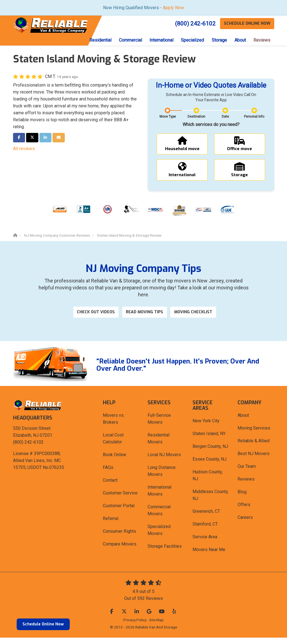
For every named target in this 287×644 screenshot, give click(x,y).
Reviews (246, 485)
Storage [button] (217, 40)
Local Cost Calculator (113, 445)
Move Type (168, 117)
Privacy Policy (135, 626)
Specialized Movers (159, 536)
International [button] (158, 40)
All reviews (24, 149)
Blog (242, 498)
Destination (196, 117)
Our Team (247, 473)
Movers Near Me (209, 556)
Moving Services (254, 434)
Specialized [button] (190, 40)
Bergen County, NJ (210, 453)
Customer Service (120, 499)
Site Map (156, 626)
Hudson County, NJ (208, 482)
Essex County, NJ (209, 465)
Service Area (205, 543)
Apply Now (173, 8)
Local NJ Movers (164, 461)
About (243, 422)
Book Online (114, 461)
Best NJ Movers (254, 460)
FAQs (108, 474)
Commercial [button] (126, 40)
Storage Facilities (165, 553)
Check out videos (94, 318)
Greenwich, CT (206, 518)
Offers (244, 511)
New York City (206, 427)
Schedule (247, 23)
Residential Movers (159, 445)
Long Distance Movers (162, 477)
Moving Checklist (198, 318)
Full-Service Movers (159, 425)
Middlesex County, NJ (210, 501)
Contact (110, 487)
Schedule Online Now (43, 624)
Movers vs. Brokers (114, 425)
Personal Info (254, 117)
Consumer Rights (119, 538)
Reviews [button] (262, 40)
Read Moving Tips (146, 318)
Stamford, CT (205, 530)
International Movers (159, 497)
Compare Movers (120, 550)
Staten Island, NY (209, 440)
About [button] (239, 40)
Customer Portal (119, 512)
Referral (111, 525)
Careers (245, 524)
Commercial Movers (159, 517)
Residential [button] (95, 40)
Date (225, 117)
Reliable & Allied (254, 447)
